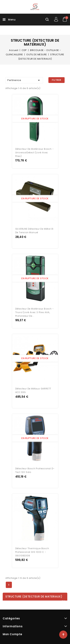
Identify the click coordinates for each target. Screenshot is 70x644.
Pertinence (24, 80)
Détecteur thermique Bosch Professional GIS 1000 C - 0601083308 (32, 552)
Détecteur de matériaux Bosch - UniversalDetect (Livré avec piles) (35, 153)
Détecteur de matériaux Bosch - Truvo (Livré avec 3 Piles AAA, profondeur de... (35, 312)
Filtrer (57, 80)
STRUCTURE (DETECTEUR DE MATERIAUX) (34, 597)
